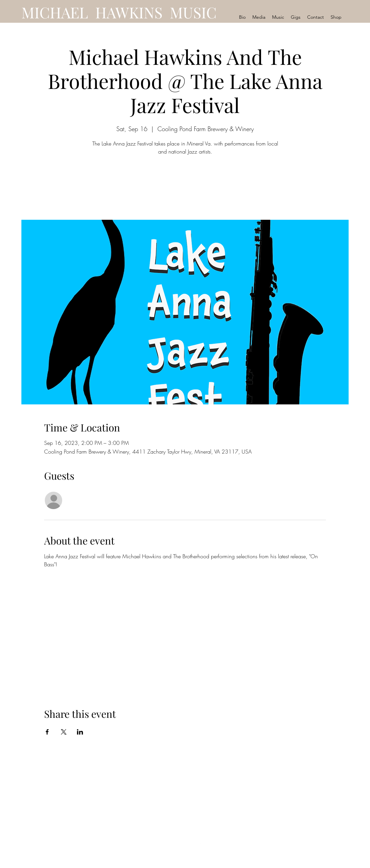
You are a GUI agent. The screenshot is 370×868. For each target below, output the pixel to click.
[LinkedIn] (190, 842)
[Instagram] (200, 842)
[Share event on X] (64, 732)
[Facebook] (180, 842)
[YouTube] (170, 842)
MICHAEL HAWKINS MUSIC (119, 12)
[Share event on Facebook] (47, 732)
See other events (185, 189)
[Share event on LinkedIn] (80, 732)
